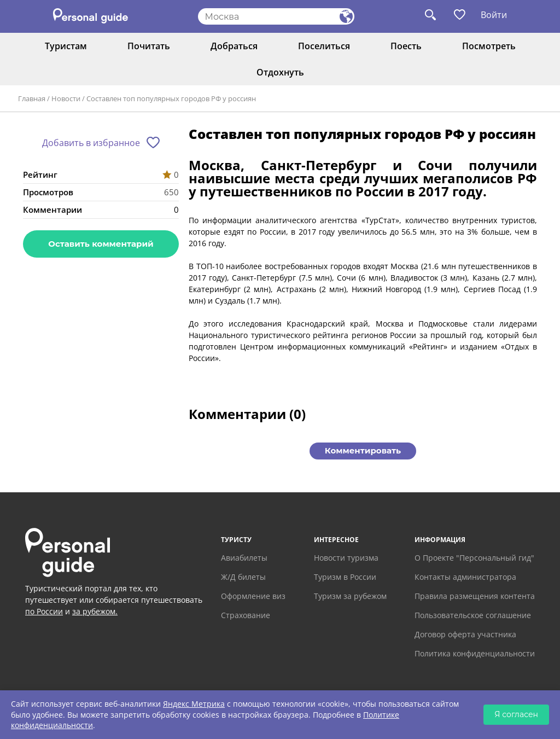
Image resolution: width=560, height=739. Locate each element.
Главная (32, 98)
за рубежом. (95, 611)
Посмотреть (489, 46)
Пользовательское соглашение (473, 615)
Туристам (66, 46)
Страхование (246, 615)
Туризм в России (345, 577)
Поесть (406, 46)
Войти (494, 15)
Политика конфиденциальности (475, 653)
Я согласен (516, 714)
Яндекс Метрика (194, 704)
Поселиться (324, 46)
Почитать (149, 46)
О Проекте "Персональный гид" (474, 558)
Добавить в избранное (91, 143)
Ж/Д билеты (243, 577)
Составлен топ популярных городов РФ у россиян (171, 98)
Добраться (234, 46)
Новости (66, 98)
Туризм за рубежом (350, 596)
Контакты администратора (465, 577)
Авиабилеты (244, 558)
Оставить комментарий (101, 244)
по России (44, 611)
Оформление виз (253, 596)
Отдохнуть (280, 72)
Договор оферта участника (465, 634)
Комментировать (363, 450)
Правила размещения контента (475, 596)
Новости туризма (346, 558)
